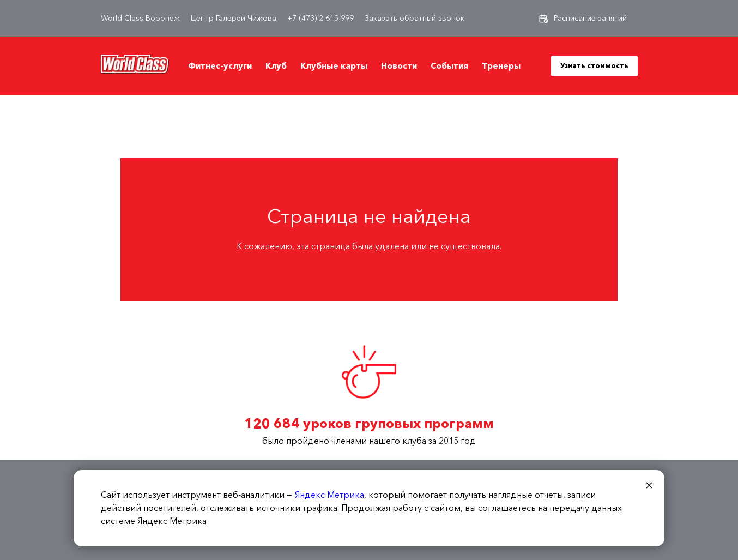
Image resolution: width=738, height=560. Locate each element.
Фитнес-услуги (220, 66)
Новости (399, 66)
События (449, 66)
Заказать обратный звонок (415, 18)
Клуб (276, 66)
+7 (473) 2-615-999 (320, 18)
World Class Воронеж (140, 18)
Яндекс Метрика (329, 495)
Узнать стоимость (594, 65)
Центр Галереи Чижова (234, 18)
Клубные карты (334, 66)
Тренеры (501, 66)
